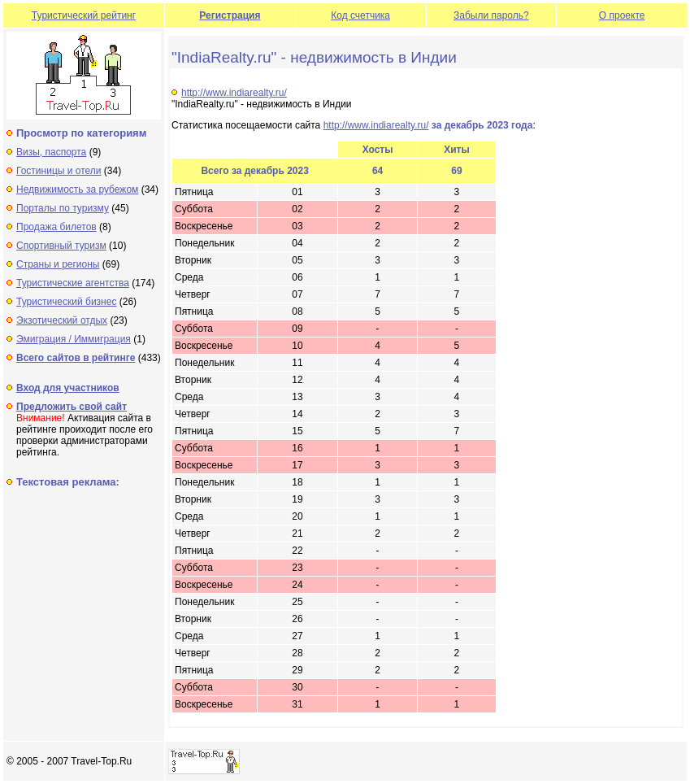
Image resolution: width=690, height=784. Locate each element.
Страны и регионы (58, 264)
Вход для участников (68, 388)
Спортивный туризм (61, 246)
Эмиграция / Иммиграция (74, 339)
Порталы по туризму (63, 208)
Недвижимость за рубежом (77, 189)
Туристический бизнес (66, 302)
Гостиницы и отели (59, 171)
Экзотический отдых (62, 320)
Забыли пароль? (491, 15)
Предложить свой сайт (72, 407)
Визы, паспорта (51, 152)
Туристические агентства (73, 283)
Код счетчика (360, 15)
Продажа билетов (56, 227)
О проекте (622, 15)
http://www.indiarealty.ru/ (234, 93)
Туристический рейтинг (84, 15)
